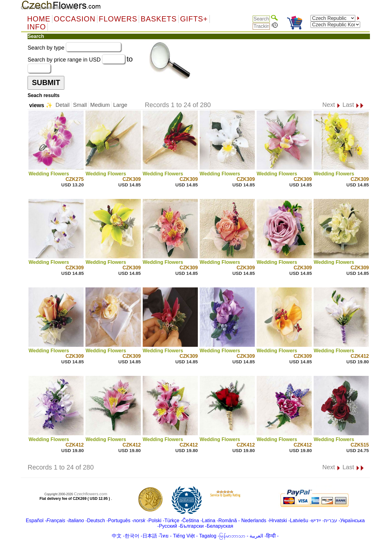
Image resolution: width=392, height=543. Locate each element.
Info (37, 27)
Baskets (159, 19)
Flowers (118, 19)
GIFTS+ (194, 19)
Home (39, 19)
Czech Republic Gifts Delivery (49, 8)
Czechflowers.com (90, 494)
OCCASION (75, 19)
